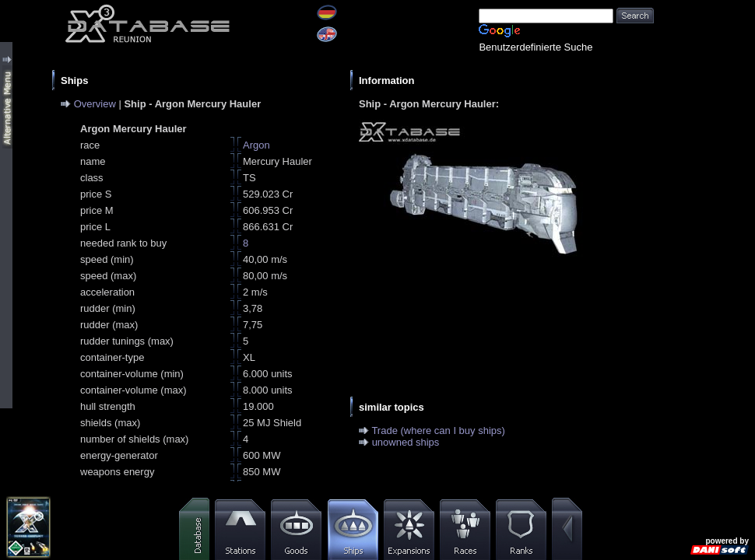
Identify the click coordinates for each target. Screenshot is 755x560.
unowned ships (406, 442)
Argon (256, 145)
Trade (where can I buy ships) (438, 430)
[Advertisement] (704, 233)
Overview (95, 104)
